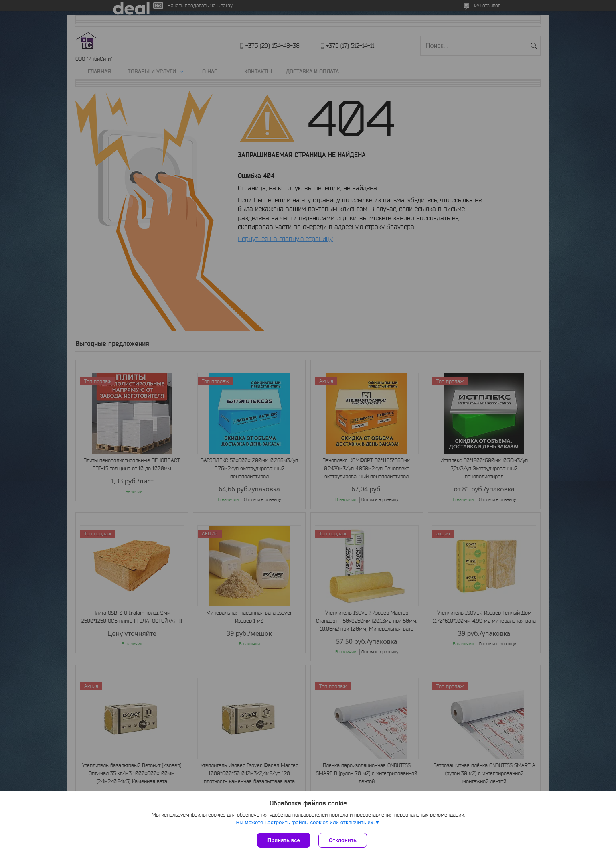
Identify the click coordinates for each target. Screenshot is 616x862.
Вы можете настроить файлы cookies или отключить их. (305, 822)
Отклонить (343, 840)
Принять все (284, 840)
